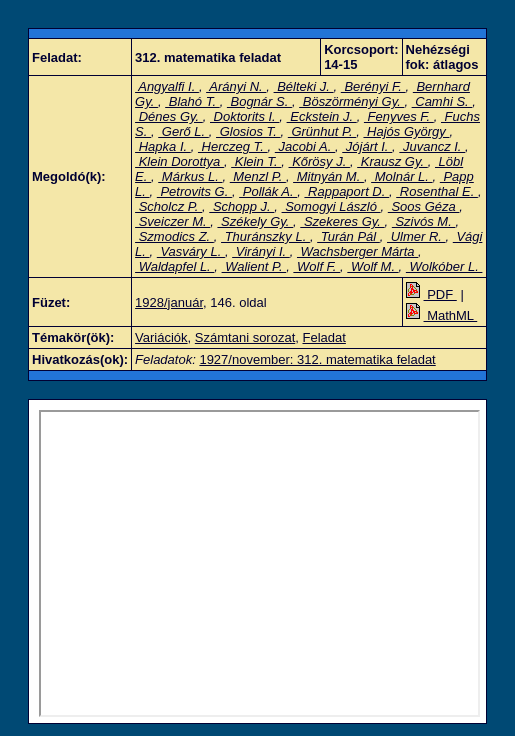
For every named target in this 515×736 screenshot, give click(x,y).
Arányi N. (236, 86)
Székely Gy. (255, 221)
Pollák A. (268, 191)
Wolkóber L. (444, 266)
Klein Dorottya (179, 161)
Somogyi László (331, 206)
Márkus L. (190, 176)
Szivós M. (424, 221)
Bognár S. (259, 101)
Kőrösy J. (319, 161)
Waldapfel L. (174, 266)
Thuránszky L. (265, 236)
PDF (431, 294)
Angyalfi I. (167, 86)
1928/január (169, 302)
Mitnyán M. (328, 176)
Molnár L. (401, 176)
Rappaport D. (346, 191)
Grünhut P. (322, 131)
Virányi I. (261, 251)
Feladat (324, 337)
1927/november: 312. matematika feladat (317, 359)
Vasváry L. (191, 251)
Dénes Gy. (169, 116)
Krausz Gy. (392, 161)
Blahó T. (192, 101)
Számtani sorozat (245, 337)
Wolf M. (372, 266)
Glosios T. (248, 131)
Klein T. (256, 161)
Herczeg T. (233, 146)
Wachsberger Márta (357, 251)
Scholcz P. (168, 206)
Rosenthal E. (437, 191)
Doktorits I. (244, 116)
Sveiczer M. (172, 221)
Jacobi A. (305, 146)
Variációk (161, 337)
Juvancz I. (432, 146)
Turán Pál (348, 236)
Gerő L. (183, 131)
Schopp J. (241, 206)
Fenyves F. (399, 116)
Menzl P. (258, 176)
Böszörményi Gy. (351, 101)
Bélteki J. (304, 86)
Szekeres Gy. (342, 221)
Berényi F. (373, 86)
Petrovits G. (194, 191)
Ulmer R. (416, 236)
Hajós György (406, 131)
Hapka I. (163, 146)
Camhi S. (442, 101)
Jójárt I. (367, 146)
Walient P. (254, 266)
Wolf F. (316, 266)
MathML (442, 315)
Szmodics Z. (174, 236)
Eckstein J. (322, 116)
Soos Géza (424, 206)
